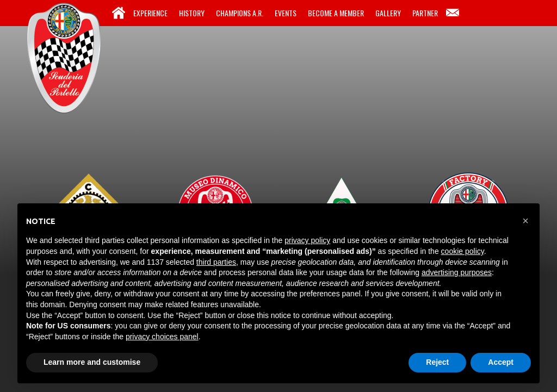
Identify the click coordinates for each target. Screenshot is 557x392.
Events (286, 13)
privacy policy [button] (307, 240)
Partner (425, 13)
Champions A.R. (240, 13)
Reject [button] (437, 362)
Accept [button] (501, 362)
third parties (216, 262)
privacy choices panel (162, 337)
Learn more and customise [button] (92, 362)
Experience (150, 13)
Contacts (453, 13)
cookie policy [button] (463, 251)
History (192, 13)
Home (119, 13)
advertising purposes (457, 272)
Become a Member (336, 13)
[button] (525, 221)
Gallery (388, 13)
